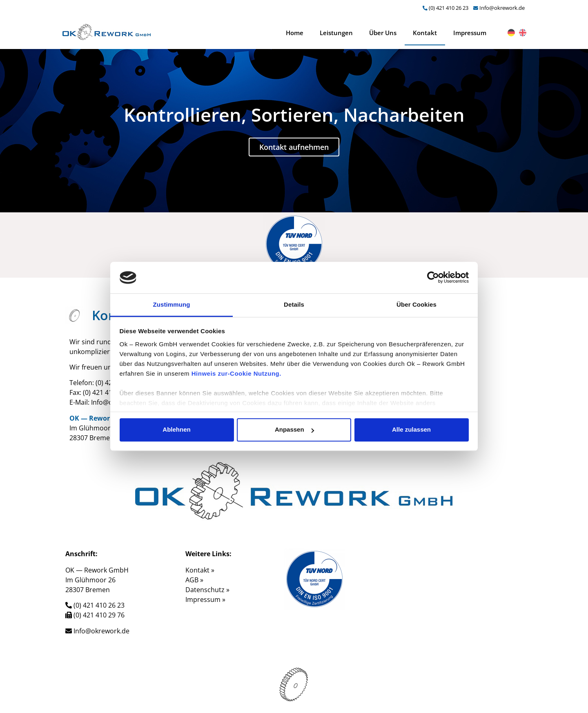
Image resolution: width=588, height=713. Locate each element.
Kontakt (425, 33)
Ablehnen (176, 430)
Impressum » (205, 599)
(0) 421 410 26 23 (449, 8)
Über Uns (383, 33)
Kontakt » (200, 570)
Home (295, 33)
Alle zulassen (411, 430)
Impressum (470, 33)
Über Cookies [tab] (416, 304)
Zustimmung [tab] (172, 304)
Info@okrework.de (502, 8)
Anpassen (294, 430)
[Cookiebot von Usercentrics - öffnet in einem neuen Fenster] (433, 278)
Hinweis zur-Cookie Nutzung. (236, 373)
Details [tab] (294, 304)
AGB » (194, 580)
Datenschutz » (207, 590)
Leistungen (336, 33)
